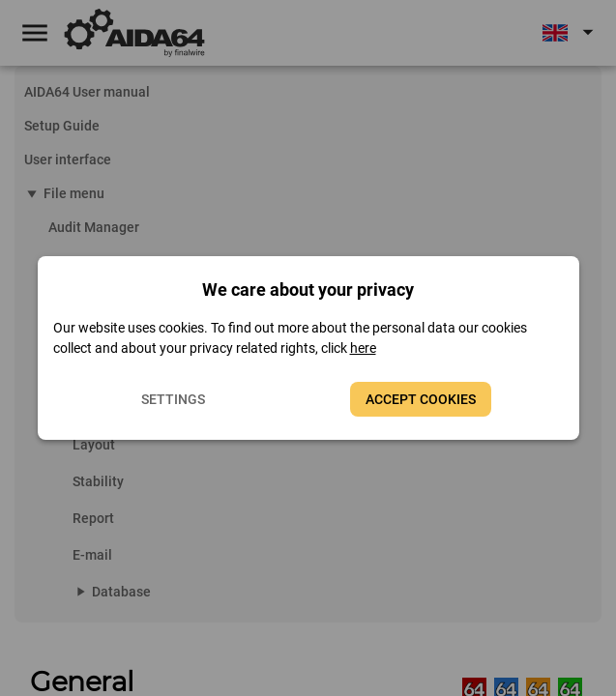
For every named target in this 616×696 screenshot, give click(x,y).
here (363, 348)
